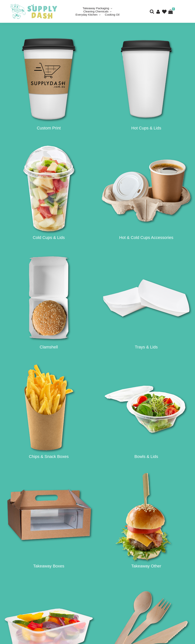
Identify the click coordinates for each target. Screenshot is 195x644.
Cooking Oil (112, 15)
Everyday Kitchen (86, 15)
